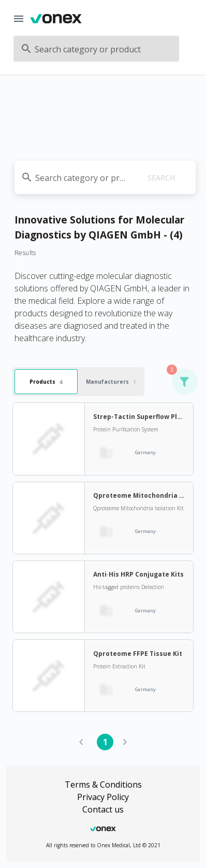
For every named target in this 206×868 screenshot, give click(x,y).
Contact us (103, 809)
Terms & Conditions (103, 785)
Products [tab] (46, 382)
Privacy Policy (103, 797)
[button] (184, 382)
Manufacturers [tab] (111, 382)
